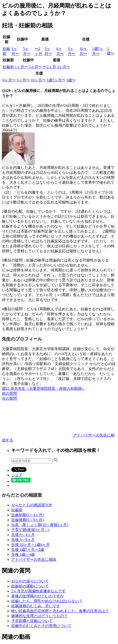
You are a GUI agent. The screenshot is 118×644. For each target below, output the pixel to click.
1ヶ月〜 (21, 67)
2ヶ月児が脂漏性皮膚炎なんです (38, 591)
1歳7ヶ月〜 (56, 80)
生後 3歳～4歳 (23, 555)
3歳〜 (71, 80)
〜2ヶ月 (49, 67)
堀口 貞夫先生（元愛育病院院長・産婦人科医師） (44, 388)
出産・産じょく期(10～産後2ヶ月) (40, 525)
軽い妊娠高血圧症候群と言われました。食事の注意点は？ (60, 611)
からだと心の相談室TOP (32, 505)
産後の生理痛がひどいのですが (38, 596)
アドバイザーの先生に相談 (34, 559)
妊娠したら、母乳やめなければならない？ (47, 601)
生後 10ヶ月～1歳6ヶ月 (30, 545)
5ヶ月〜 (35, 67)
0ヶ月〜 (9, 80)
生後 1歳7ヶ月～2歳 (28, 550)
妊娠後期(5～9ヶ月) (28, 520)
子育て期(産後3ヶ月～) (30, 530)
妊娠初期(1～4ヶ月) (28, 515)
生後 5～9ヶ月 (23, 540)
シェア (17, 475)
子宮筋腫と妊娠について (32, 621)
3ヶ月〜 (64, 67)
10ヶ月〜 (38, 80)
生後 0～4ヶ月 (23, 535)
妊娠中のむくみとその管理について (41, 626)
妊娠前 (8, 67)
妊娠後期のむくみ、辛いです (36, 606)
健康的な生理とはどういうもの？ (39, 616)
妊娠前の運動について (30, 586)
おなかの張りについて (30, 581)
